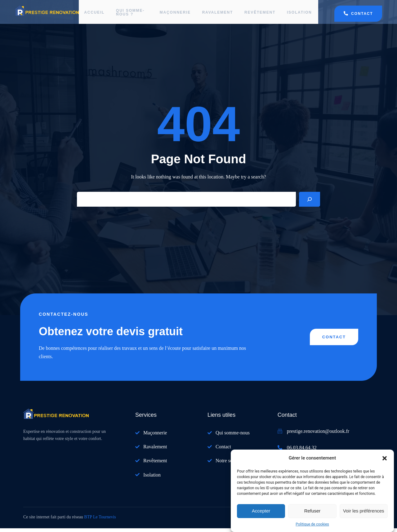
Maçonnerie (172, 14)
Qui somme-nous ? (127, 14)
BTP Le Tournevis (100, 521)
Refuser (312, 511)
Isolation (299, 14)
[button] (385, 458)
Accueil (95, 14)
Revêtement (259, 14)
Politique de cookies (312, 524)
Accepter (261, 511)
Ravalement (216, 14)
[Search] (310, 203)
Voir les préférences (364, 511)
